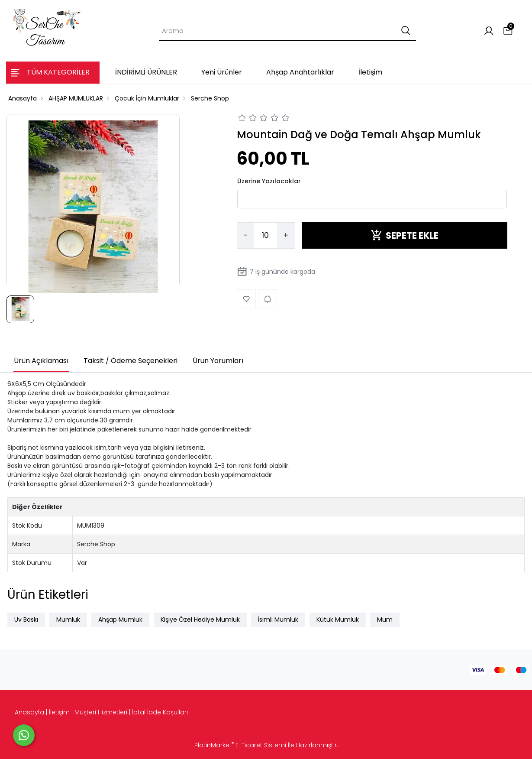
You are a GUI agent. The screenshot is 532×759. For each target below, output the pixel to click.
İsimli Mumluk (278, 620)
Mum (385, 620)
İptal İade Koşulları (160, 712)
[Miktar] (265, 236)
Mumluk (68, 620)
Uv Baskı (26, 620)
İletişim (59, 712)
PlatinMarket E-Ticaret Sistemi (240, 745)
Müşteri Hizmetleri (101, 712)
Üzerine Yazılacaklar (269, 181)
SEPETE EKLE (405, 235)
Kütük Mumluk (338, 620)
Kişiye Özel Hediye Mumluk (200, 620)
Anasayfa (29, 712)
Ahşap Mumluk (120, 620)
